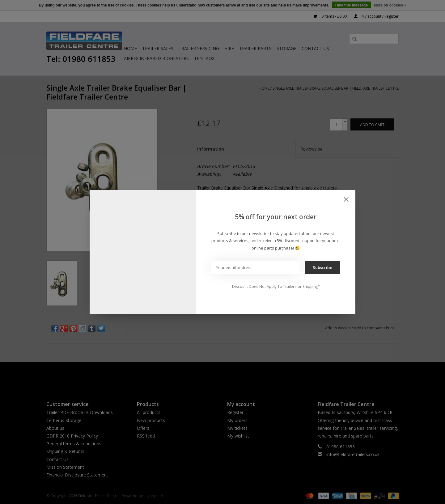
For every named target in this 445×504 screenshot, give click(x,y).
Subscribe (322, 267)
